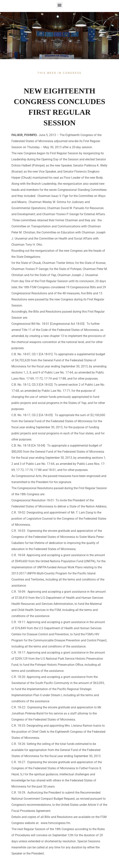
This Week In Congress (59, 73)
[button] (60, 5)
